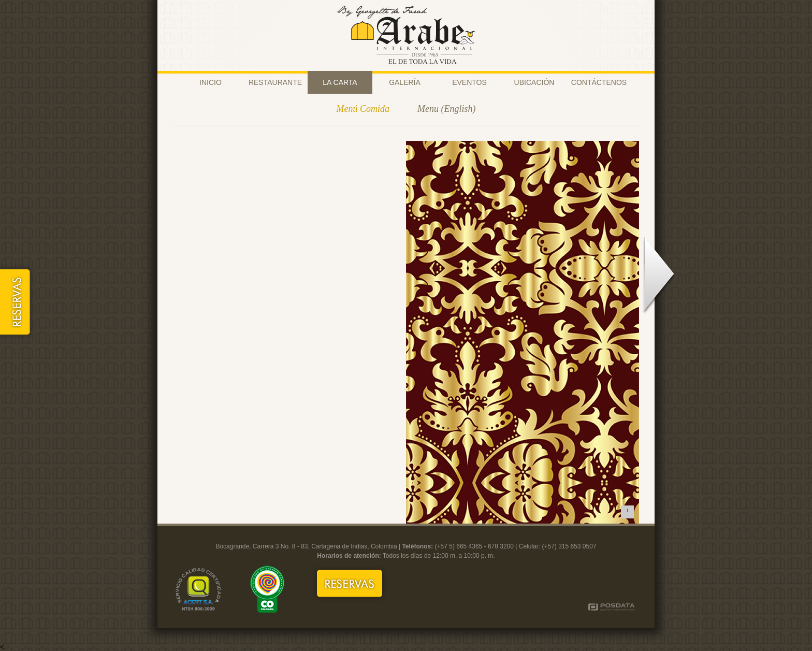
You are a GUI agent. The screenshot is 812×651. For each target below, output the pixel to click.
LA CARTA (340, 82)
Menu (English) (446, 109)
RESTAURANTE (275, 82)
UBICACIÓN (534, 82)
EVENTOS (469, 82)
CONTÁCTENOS (599, 82)
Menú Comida (363, 109)
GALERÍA (405, 82)
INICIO (211, 82)
